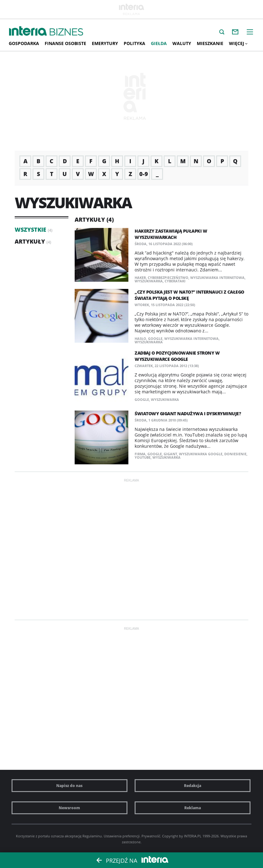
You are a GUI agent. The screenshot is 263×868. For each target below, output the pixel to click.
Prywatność (151, 836)
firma (140, 454)
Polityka (134, 43)
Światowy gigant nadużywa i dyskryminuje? (188, 414)
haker (140, 278)
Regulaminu (92, 836)
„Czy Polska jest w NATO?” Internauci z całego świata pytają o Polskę (189, 295)
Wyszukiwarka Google (201, 454)
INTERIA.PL (193, 836)
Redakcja (193, 786)
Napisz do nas (69, 786)
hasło (140, 338)
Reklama (193, 808)
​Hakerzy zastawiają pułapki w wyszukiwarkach (171, 234)
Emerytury (105, 43)
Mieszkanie (210, 43)
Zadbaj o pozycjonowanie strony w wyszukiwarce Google (177, 356)
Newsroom (69, 808)
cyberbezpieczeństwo (168, 278)
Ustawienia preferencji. (122, 836)
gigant (170, 454)
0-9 (144, 174)
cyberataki (175, 281)
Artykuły (30, 241)
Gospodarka (24, 43)
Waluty (182, 43)
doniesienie (235, 454)
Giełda (159, 43)
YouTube (143, 457)
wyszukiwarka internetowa (217, 278)
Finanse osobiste (65, 43)
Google (155, 338)
